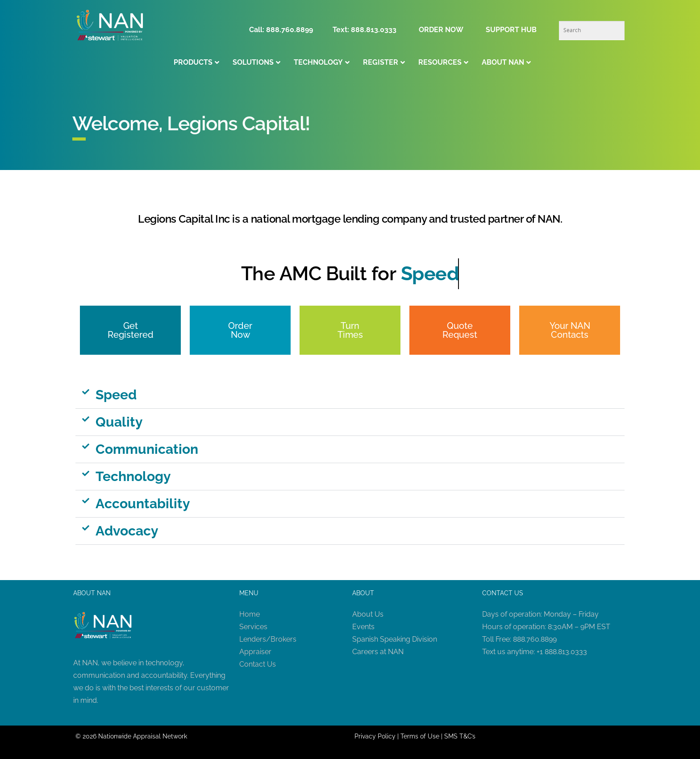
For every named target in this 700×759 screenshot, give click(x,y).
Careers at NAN (378, 652)
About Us (368, 614)
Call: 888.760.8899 (284, 30)
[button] (350, 395)
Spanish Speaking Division (395, 639)
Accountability (143, 504)
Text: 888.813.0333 (365, 30)
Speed (116, 395)
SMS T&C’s (460, 736)
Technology (133, 476)
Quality (119, 422)
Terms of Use (420, 736)
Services (253, 627)
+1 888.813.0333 (562, 652)
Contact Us (258, 664)
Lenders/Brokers (268, 639)
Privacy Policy (375, 736)
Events (363, 627)
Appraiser (255, 652)
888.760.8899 (535, 639)
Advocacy (127, 531)
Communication (147, 449)
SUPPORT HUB (511, 30)
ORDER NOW (441, 30)
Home (250, 614)
